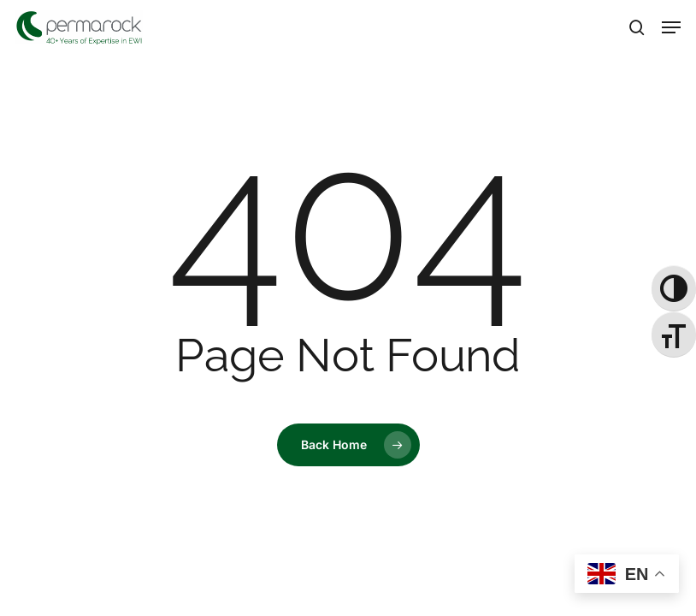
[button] (671, 27)
